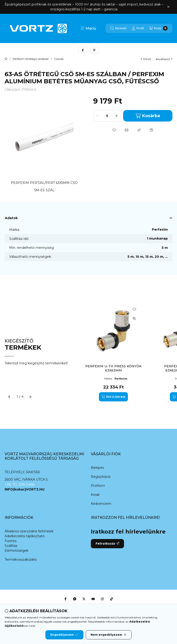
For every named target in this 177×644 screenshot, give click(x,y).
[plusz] (116, 116)
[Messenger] (75, 599)
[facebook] (83, 50)
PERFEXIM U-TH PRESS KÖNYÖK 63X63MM (113, 368)
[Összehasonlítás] (139, 130)
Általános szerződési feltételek (29, 531)
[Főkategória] (6, 59)
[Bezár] (168, 7)
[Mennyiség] (107, 116)
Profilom (98, 486)
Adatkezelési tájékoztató (25, 536)
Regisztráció (101, 477)
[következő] (30, 397)
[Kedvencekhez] (114, 130)
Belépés (97, 468)
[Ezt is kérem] (113, 397)
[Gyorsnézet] (134, 319)
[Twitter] (84, 599)
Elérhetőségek (16, 551)
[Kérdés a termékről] (151, 130)
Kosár (95, 495)
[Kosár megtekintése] (158, 28)
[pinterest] (94, 50)
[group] (126, 352)
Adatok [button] (11, 218)
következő (164, 59)
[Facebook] (65, 599)
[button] (88, 28)
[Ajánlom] (127, 130)
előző (146, 59)
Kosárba (148, 116)
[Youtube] (93, 599)
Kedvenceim (101, 504)
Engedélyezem (64, 635)
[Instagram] (102, 599)
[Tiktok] (112, 599)
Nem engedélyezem (109, 635)
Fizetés (10, 541)
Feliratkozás (107, 544)
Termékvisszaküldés (21, 560)
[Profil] (138, 28)
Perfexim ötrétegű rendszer (31, 59)
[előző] (9, 397)
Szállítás (11, 546)
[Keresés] (118, 28)
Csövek (59, 59)
